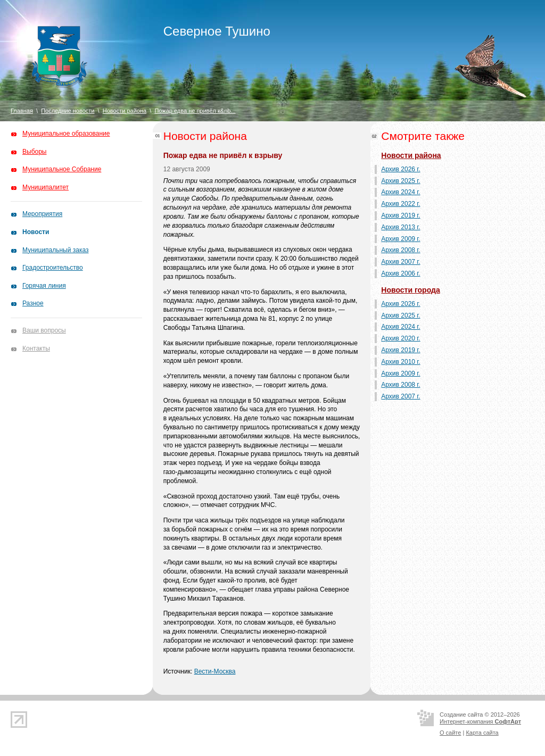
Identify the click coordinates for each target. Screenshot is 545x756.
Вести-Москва (215, 671)
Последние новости (68, 111)
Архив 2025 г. (401, 181)
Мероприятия (42, 214)
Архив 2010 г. (401, 362)
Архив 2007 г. (401, 262)
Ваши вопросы (44, 330)
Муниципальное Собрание (62, 169)
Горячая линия (44, 286)
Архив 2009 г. (401, 239)
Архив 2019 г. (401, 215)
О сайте (450, 733)
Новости (36, 232)
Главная (22, 111)
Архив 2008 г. (401, 250)
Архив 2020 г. (401, 338)
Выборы (34, 152)
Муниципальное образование (66, 134)
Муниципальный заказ (55, 250)
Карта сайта (482, 733)
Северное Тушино (217, 31)
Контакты (36, 348)
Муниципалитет (46, 187)
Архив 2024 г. (401, 192)
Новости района (125, 111)
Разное (33, 303)
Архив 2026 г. (401, 169)
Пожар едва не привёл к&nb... (195, 111)
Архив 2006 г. (401, 273)
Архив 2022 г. (401, 204)
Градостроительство (53, 268)
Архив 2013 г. (401, 227)
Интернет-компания (480, 721)
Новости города (410, 290)
